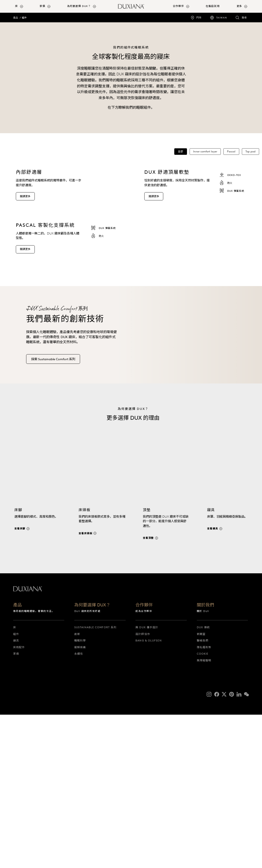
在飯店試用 (213, 6)
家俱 (16, 819)
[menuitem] (26, 6)
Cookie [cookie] (203, 819)
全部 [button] (180, 151)
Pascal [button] (231, 151)
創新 (77, 799)
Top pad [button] (250, 151)
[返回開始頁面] (131, 6)
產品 (16, 18)
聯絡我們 (203, 805)
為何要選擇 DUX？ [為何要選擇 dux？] (92, 770)
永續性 (79, 819)
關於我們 (205, 770)
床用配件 (19, 812)
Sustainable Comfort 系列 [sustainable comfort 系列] (95, 792)
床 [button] (17, 6)
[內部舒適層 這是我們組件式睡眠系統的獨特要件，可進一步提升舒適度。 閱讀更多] (71, 226)
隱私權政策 (204, 812)
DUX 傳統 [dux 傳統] (203, 792)
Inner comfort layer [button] (205, 151)
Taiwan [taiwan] (222, 18)
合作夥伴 (144, 770)
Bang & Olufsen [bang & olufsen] (148, 805)
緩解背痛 (80, 812)
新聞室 (201, 799)
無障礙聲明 (204, 825)
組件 (24, 18)
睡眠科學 (80, 805)
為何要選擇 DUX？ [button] (79, 6)
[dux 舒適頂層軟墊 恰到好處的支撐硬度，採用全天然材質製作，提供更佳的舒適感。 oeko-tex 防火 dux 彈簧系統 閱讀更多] (200, 226)
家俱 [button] (42, 6)
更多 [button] (239, 6)
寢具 (16, 805)
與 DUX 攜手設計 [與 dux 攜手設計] (147, 792)
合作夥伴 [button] (178, 6)
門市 (199, 18)
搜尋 (244, 18)
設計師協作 (143, 799)
